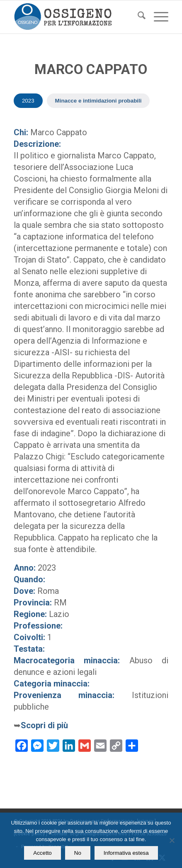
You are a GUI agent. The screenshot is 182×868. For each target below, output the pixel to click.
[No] (172, 840)
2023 (28, 101)
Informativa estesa (126, 853)
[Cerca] (137, 17)
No (78, 853)
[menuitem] (137, 17)
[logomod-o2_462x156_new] (76, 17)
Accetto (42, 853)
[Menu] (157, 17)
